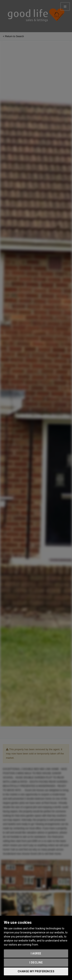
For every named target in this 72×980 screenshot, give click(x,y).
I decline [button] (36, 962)
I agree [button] (36, 953)
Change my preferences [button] (36, 971)
